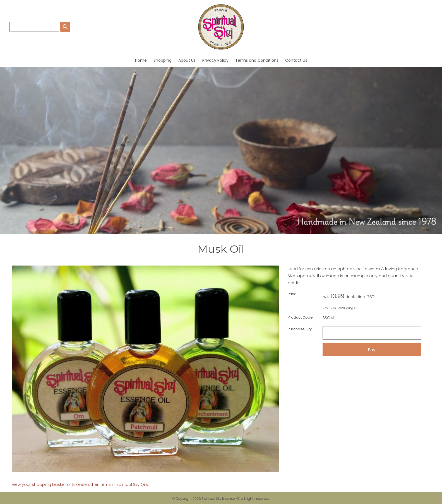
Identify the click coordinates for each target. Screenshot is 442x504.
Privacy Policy (215, 60)
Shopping (163, 60)
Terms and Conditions (257, 60)
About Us (187, 60)
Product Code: (301, 317)
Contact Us (296, 60)
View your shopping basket (39, 484)
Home (141, 60)
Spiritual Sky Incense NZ (221, 499)
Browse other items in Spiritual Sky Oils (110, 484)
